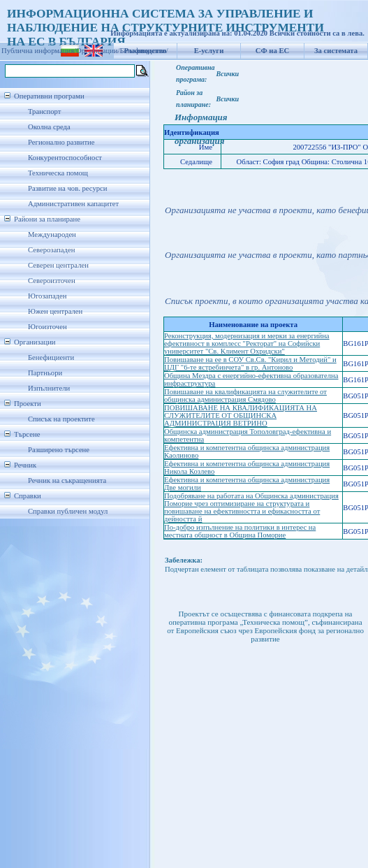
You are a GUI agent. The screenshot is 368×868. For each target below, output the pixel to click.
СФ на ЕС (272, 51)
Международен (52, 234)
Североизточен (52, 281)
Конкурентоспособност (65, 158)
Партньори (45, 373)
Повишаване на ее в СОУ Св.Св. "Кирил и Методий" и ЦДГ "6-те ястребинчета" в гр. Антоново (250, 363)
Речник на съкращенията (67, 480)
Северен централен (58, 265)
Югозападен (47, 296)
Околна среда (49, 127)
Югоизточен (47, 327)
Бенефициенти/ (144, 51)
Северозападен (51, 250)
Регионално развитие (61, 142)
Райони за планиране (47, 219)
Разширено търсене (59, 450)
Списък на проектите (61, 419)
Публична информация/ (39, 51)
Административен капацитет (73, 204)
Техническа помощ (58, 173)
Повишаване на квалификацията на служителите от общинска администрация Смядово (245, 396)
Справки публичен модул (68, 511)
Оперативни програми (49, 96)
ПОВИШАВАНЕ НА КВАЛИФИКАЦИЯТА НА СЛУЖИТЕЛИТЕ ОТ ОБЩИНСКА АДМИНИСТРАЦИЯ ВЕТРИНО (241, 415)
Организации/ (98, 51)
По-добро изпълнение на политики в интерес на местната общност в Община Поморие (240, 531)
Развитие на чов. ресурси (68, 188)
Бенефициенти (51, 357)
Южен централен (55, 311)
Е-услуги (209, 51)
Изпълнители (49, 388)
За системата (336, 51)
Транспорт (44, 111)
